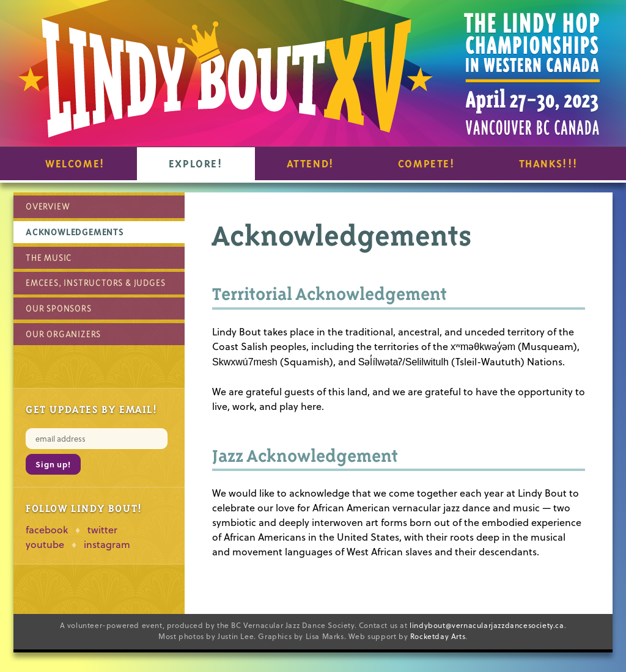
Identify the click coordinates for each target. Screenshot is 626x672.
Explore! (196, 164)
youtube (45, 544)
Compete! (427, 164)
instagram (107, 544)
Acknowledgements (75, 232)
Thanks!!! (549, 164)
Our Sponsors (59, 308)
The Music (49, 257)
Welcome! (75, 164)
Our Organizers (63, 334)
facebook (47, 530)
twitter (102, 530)
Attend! (311, 164)
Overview (48, 206)
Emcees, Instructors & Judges (95, 283)
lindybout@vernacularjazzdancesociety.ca (487, 625)
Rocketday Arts (438, 636)
